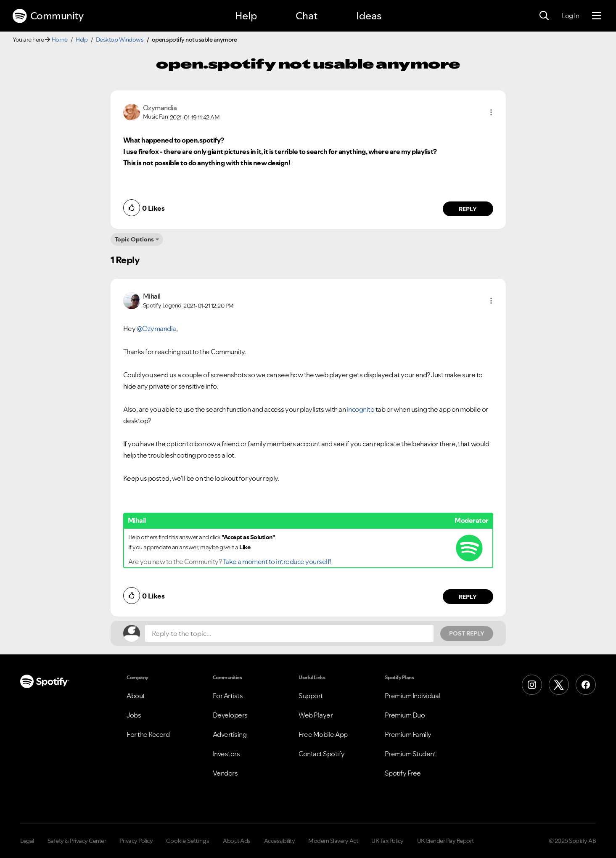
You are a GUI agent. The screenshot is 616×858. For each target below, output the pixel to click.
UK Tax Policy (387, 841)
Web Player (316, 715)
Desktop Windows (120, 40)
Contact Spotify (322, 754)
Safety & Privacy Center (77, 841)
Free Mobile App (323, 734)
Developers (230, 715)
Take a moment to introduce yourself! (277, 561)
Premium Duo (405, 715)
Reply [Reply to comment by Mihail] (468, 597)
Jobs (134, 715)
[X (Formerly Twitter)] (559, 685)
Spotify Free (403, 773)
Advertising (230, 734)
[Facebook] (586, 685)
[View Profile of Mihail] (152, 296)
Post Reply (467, 633)
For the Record (148, 734)
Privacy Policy (136, 841)
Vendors (225, 773)
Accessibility (280, 841)
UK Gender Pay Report (445, 841)
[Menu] (596, 16)
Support (311, 696)
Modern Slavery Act (333, 841)
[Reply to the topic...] (289, 633)
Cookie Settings (188, 841)
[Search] (544, 16)
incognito (361, 409)
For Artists (228, 696)
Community (48, 16)
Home (60, 40)
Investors (226, 754)
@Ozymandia (156, 328)
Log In (570, 16)
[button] (491, 112)
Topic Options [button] (134, 239)
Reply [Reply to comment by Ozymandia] (468, 209)
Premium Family (408, 734)
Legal (27, 841)
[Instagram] (532, 685)
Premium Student (411, 754)
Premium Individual (412, 696)
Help (246, 16)
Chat (307, 16)
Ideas (369, 16)
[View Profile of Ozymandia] (160, 108)
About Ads (237, 841)
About (136, 696)
